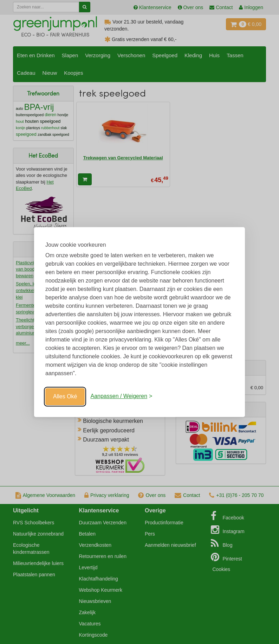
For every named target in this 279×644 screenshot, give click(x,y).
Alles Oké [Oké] (65, 396)
